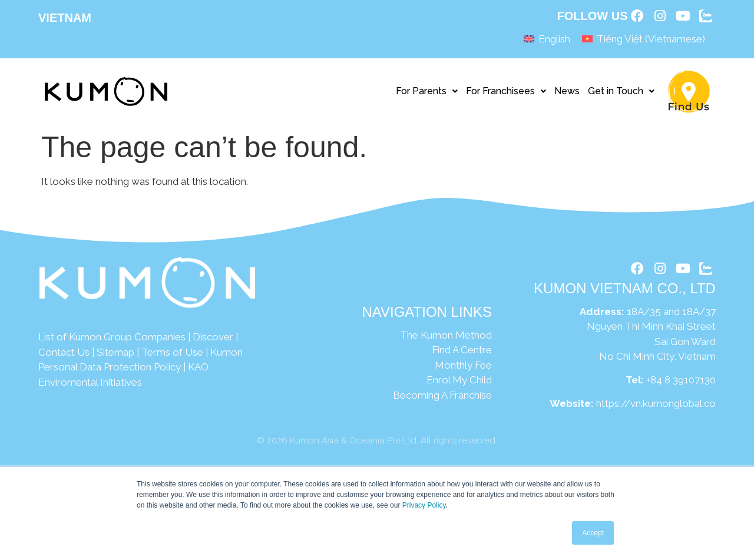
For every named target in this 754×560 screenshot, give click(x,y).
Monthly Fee (463, 369)
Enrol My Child (459, 384)
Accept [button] (593, 533)
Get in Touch (621, 95)
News (567, 95)
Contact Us (64, 356)
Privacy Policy (424, 505)
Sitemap (115, 356)
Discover (213, 341)
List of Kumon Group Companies (112, 341)
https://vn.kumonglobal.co (656, 409)
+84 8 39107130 (681, 386)
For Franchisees (506, 95)
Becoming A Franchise (442, 399)
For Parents (427, 95)
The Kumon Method (446, 339)
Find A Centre (462, 354)
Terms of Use (172, 356)
